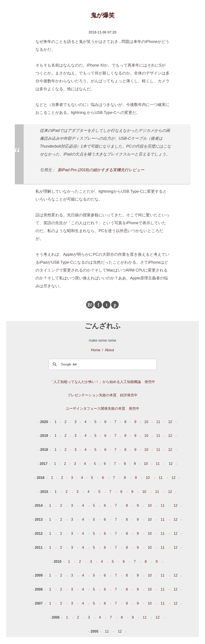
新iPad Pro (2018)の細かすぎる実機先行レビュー (101, 170)
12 (170, 422)
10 (146, 422)
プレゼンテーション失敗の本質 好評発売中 (102, 395)
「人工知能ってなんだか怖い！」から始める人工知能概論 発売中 (102, 382)
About (110, 350)
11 (158, 422)
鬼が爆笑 (103, 15)
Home (96, 350)
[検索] (102, 364)
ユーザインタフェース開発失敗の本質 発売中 (102, 408)
